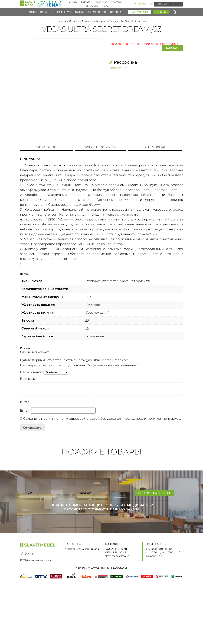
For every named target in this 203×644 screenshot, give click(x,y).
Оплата (86, 2)
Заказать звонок (169, 4)
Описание (46, 147)
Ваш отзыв (30, 379)
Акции (73, 2)
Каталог (46, 12)
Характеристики (101, 147)
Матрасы (88, 21)
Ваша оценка (32, 372)
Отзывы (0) (155, 147)
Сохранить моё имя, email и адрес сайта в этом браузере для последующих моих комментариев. (102, 419)
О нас (105, 6)
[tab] (46, 147)
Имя (25, 402)
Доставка (117, 2)
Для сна (116, 12)
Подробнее (118, 68)
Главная (31, 12)
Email (26, 411)
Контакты (92, 6)
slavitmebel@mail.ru (118, 556)
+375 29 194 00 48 (142, 4)
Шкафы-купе (63, 12)
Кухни (79, 12)
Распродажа (140, 12)
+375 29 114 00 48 (116, 552)
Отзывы (161, 12)
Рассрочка (101, 2)
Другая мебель (97, 12)
